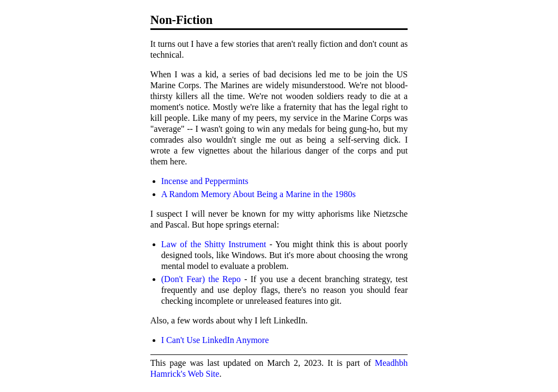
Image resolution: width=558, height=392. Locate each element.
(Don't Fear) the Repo (201, 279)
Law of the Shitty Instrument (214, 244)
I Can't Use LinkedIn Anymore (215, 340)
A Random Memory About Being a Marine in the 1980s (259, 194)
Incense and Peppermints (205, 181)
